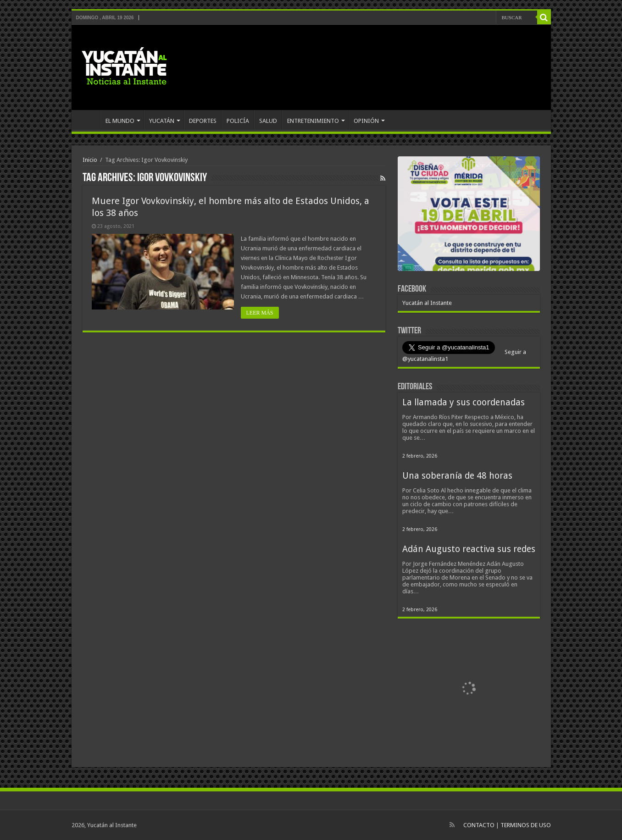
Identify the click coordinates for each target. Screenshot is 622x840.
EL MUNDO (120, 121)
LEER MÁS (260, 313)
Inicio (90, 160)
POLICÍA (238, 121)
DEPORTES (203, 121)
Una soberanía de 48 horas (457, 476)
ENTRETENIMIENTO (313, 121)
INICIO (88, 120)
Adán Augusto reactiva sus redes (469, 549)
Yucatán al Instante (427, 303)
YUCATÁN (162, 121)
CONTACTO (479, 825)
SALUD (268, 121)
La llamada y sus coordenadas (464, 402)
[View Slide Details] (469, 216)
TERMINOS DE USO (526, 825)
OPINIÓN (366, 121)
